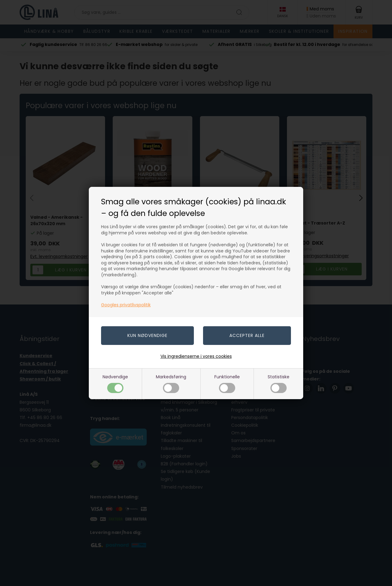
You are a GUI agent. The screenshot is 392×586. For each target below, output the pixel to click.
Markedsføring (171, 383)
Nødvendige (115, 383)
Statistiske (279, 383)
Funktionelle (227, 383)
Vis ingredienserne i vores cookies (196, 356)
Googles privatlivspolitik (126, 305)
